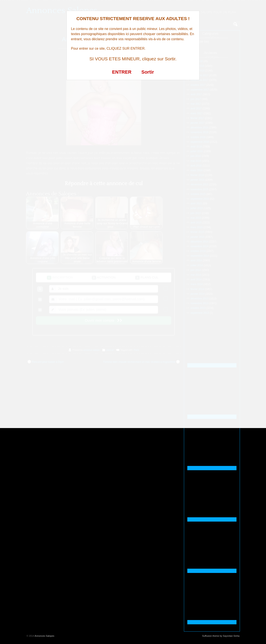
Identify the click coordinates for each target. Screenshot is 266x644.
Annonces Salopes (44, 636)
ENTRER (122, 72)
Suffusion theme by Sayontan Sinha (221, 636)
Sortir (148, 72)
